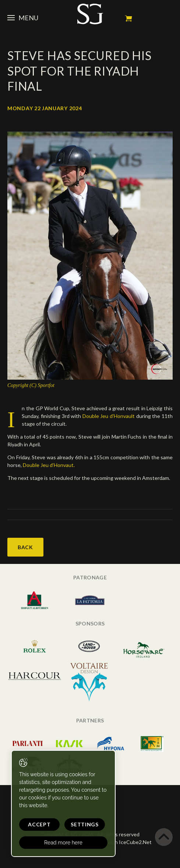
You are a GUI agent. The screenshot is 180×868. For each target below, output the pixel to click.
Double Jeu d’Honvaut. (49, 465)
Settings (85, 824)
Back (25, 547)
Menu (23, 18)
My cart (128, 18)
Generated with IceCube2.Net (116, 842)
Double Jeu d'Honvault (109, 416)
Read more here (63, 843)
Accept (39, 824)
